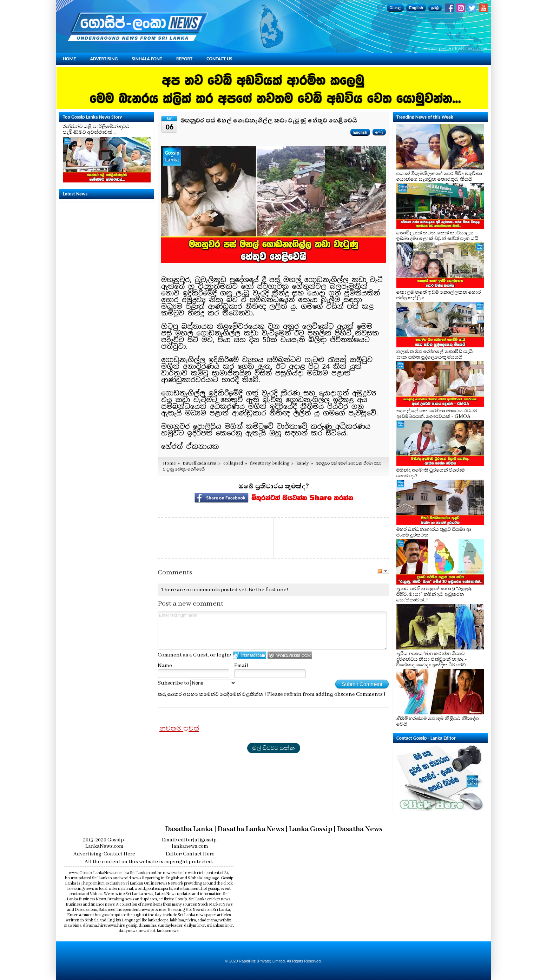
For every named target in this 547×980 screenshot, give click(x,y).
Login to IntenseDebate (249, 655)
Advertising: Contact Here (104, 854)
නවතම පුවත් (179, 728)
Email (241, 666)
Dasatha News (360, 829)
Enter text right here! (272, 631)
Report (184, 59)
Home (69, 59)
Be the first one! (268, 590)
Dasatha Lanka (189, 829)
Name (165, 666)
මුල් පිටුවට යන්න (274, 748)
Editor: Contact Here (190, 854)
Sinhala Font (147, 59)
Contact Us (219, 59)
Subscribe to (197, 683)
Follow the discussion (383, 571)
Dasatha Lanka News (251, 829)
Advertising (104, 59)
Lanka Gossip (311, 829)
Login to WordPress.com (290, 655)
